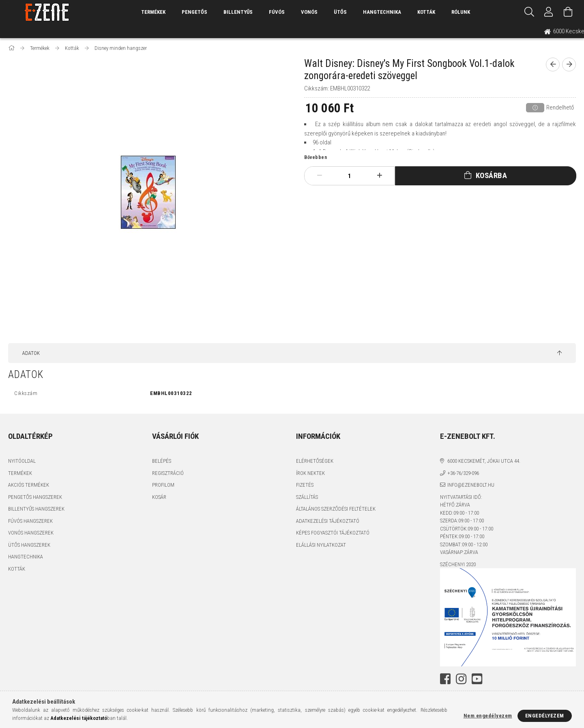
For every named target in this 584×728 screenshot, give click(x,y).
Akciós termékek (29, 485)
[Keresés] (529, 12)
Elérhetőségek (315, 461)
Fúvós (277, 12)
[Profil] (549, 12)
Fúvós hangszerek (30, 521)
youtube (477, 679)
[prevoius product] (553, 64)
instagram (461, 679)
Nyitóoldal (22, 461)
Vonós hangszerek (31, 533)
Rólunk (461, 12)
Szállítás (307, 497)
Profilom (163, 485)
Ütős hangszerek (29, 545)
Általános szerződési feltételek (336, 509)
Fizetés (305, 485)
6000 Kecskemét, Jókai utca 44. (484, 461)
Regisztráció (168, 473)
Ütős (340, 12)
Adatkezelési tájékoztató (328, 521)
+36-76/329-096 (463, 473)
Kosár (159, 497)
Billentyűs (238, 12)
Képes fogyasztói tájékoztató (333, 533)
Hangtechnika (382, 12)
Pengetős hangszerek (35, 497)
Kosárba (492, 175)
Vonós (309, 12)
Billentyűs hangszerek (36, 509)
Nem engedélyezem (488, 716)
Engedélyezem (545, 716)
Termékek (20, 473)
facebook (445, 679)
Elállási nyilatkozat (321, 545)
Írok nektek (310, 473)
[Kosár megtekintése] (568, 12)
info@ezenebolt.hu (471, 485)
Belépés (162, 461)
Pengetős (194, 12)
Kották (426, 12)
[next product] (569, 64)
